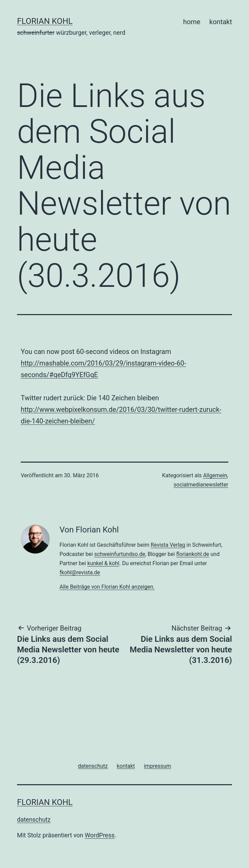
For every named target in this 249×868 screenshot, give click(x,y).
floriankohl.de (193, 554)
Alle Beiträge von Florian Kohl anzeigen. (107, 587)
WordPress (99, 835)
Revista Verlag (168, 545)
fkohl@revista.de (80, 572)
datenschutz (34, 819)
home (192, 22)
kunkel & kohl (103, 563)
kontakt (221, 22)
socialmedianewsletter (201, 485)
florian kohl (45, 21)
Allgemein (215, 475)
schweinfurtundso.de (120, 554)
